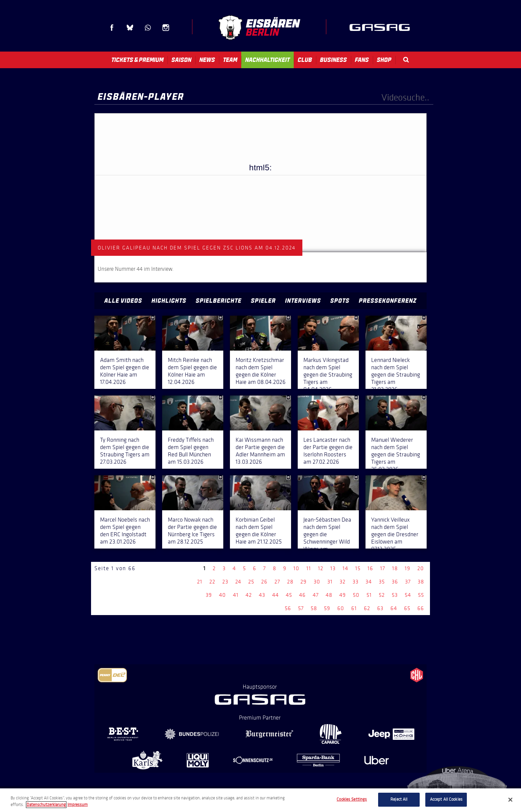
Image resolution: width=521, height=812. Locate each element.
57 (301, 608)
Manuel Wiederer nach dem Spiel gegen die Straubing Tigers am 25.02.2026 (396, 454)
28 (290, 582)
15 (358, 568)
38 (421, 582)
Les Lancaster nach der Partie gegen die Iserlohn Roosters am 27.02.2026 (328, 451)
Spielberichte (219, 301)
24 (238, 582)
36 (395, 582)
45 (289, 595)
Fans (362, 60)
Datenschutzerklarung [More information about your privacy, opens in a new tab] (46, 805)
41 (236, 595)
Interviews (303, 301)
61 (354, 608)
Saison (181, 60)
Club (305, 60)
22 (212, 582)
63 (380, 608)
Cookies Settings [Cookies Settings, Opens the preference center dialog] (352, 799)
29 (304, 582)
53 (395, 595)
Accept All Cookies (446, 799)
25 (251, 582)
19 (408, 568)
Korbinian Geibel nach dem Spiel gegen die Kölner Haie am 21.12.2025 (259, 531)
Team (230, 60)
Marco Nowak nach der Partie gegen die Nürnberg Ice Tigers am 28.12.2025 (192, 531)
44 (275, 595)
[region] (260, 800)
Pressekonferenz (388, 301)
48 (329, 595)
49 (343, 595)
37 (408, 582)
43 (262, 595)
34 (369, 582)
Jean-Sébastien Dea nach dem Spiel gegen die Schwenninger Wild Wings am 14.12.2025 (327, 538)
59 (327, 608)
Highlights (169, 301)
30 (317, 582)
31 (330, 582)
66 (421, 608)
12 (321, 568)
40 (222, 595)
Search (406, 60)
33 (356, 582)
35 (382, 582)
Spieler (263, 301)
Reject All (399, 799)
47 (316, 595)
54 (408, 595)
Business (333, 60)
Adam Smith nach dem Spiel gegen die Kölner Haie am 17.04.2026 (125, 371)
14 (345, 568)
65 (407, 608)
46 (302, 595)
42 (249, 595)
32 (343, 582)
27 (277, 582)
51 (369, 595)
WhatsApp (148, 28)
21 (200, 582)
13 (333, 568)
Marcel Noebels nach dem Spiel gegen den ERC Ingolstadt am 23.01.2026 (125, 531)
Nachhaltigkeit (267, 60)
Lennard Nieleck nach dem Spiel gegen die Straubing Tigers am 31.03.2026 (396, 375)
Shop (384, 60)
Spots (340, 301)
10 (296, 568)
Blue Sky (130, 28)
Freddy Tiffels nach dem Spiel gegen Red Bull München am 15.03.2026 (191, 451)
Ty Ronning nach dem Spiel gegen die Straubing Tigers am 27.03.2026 (125, 451)
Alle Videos (123, 301)
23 (225, 582)
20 (421, 568)
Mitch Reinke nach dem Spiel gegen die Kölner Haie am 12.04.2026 (192, 371)
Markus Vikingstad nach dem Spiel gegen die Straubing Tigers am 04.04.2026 (328, 375)
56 (288, 608)
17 (383, 568)
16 (370, 568)
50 (356, 595)
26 (264, 582)
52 (382, 595)
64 (394, 608)
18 (395, 568)
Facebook (112, 28)
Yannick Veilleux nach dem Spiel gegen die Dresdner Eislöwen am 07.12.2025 (395, 534)
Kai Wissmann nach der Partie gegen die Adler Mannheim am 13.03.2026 (260, 451)
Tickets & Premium (137, 60)
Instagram (166, 28)
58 (314, 608)
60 (341, 608)
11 (309, 568)
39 (209, 595)
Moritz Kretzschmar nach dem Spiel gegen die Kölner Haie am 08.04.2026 (260, 371)
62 (367, 608)
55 (421, 595)
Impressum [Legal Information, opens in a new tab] (78, 805)
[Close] (510, 800)
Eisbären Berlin (259, 27)
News (207, 60)
